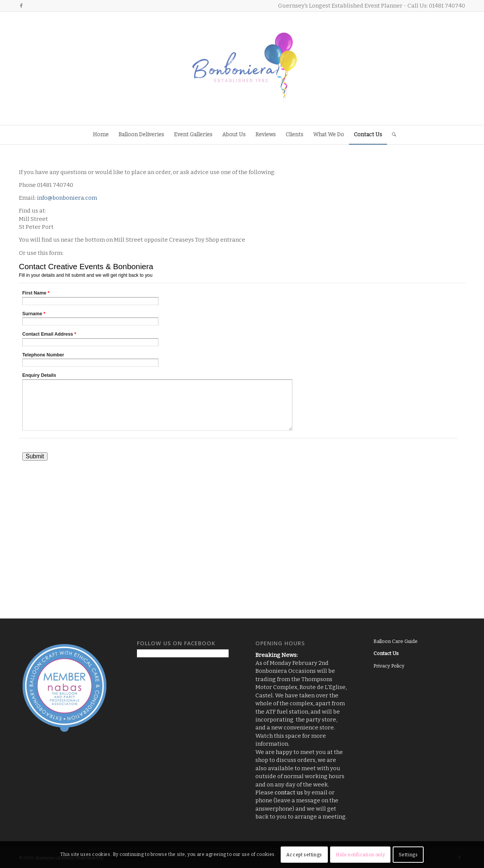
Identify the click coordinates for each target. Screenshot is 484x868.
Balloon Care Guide (396, 641)
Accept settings (304, 855)
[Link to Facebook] (21, 6)
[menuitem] (101, 135)
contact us (289, 792)
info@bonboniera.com (67, 198)
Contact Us (386, 653)
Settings (408, 855)
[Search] (392, 135)
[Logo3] (242, 68)
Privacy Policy (389, 666)
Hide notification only (360, 855)
